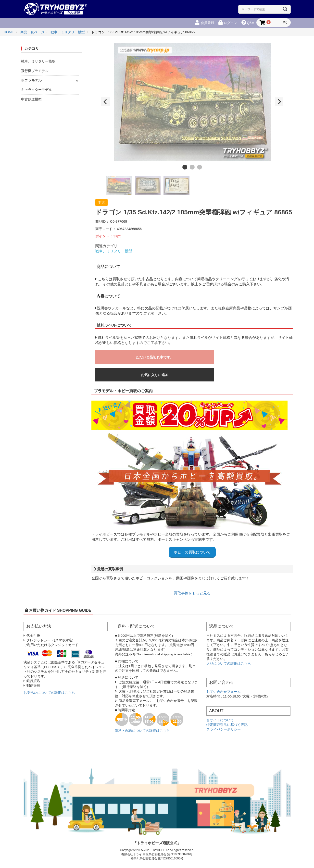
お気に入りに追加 (155, 375)
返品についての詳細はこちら (229, 664)
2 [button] (192, 167)
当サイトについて (220, 720)
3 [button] (200, 167)
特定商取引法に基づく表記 (227, 725)
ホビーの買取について (192, 552)
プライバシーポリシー (224, 729)
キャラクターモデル (37, 90)
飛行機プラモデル (35, 71)
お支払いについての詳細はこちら (49, 693)
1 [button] (185, 167)
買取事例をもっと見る (192, 593)
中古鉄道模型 (31, 99)
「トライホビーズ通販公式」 (157, 843)
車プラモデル (31, 80)
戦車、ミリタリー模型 (38, 61)
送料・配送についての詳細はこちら (142, 731)
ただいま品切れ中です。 (155, 357)
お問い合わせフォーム (224, 692)
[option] (192, 102)
